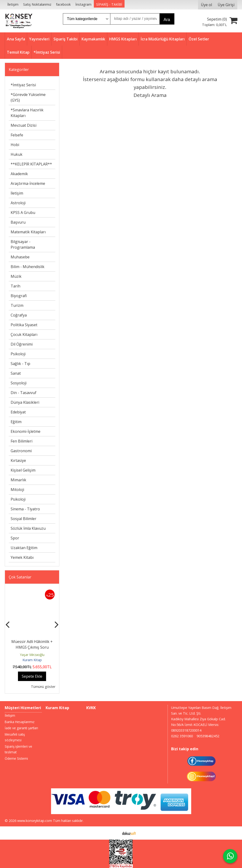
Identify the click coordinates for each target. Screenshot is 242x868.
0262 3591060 (182, 736)
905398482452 (208, 736)
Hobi (15, 145)
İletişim (17, 193)
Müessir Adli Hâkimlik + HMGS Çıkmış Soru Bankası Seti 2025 (32, 647)
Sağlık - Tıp (20, 364)
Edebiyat (18, 412)
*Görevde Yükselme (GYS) (28, 97)
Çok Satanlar (20, 577)
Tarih (15, 286)
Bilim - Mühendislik (28, 267)
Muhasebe (20, 257)
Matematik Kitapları (28, 232)
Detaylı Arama (150, 95)
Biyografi (19, 296)
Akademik (19, 174)
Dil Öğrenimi (22, 344)
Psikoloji (18, 354)
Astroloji (18, 203)
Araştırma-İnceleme (28, 183)
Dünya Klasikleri (25, 402)
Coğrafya (19, 315)
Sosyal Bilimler (24, 519)
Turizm (17, 305)
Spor (15, 538)
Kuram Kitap (32, 660)
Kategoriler (19, 69)
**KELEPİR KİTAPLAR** (31, 164)
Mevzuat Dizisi (24, 125)
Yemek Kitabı (22, 557)
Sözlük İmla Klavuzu (28, 528)
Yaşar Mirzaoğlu (32, 655)
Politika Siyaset (24, 325)
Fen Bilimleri (22, 441)
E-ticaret (114, 833)
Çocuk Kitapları (24, 334)
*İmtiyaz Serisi (23, 85)
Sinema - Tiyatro (25, 509)
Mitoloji (17, 490)
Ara (167, 20)
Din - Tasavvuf (24, 393)
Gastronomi (21, 451)
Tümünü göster (43, 687)
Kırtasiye (18, 460)
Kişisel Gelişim (23, 470)
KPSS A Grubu (23, 213)
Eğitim (16, 422)
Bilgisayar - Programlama (23, 244)
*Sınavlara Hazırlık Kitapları (27, 113)
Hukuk (17, 154)
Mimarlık (18, 480)
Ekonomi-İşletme (26, 431)
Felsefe (17, 135)
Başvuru (18, 222)
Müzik (16, 276)
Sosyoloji (19, 383)
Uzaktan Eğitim (24, 548)
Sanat (16, 373)
